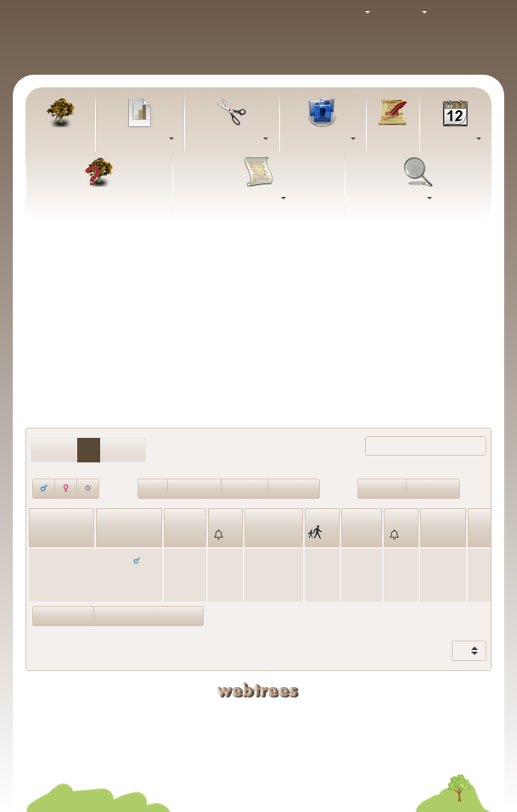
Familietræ (60, 139)
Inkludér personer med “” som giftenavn (258, 322)
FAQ (99, 199)
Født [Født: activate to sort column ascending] (178, 535)
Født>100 (382, 488)
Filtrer (410, 446)
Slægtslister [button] (319, 139)
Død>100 (244, 488)
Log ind (464, 13)
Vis (460, 651)
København (273, 560)
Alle (343, 294)
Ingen (310, 294)
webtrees (258, 690)
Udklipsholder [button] (228, 139)
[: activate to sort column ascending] (225, 527)
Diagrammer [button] (136, 139)
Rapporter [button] (255, 199)
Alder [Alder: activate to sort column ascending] (436, 535)
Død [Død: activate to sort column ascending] (355, 535)
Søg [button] (414, 199)
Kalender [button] (452, 139)
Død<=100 (294, 488)
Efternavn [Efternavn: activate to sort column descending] (122, 535)
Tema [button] (348, 13)
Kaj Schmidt (353, 716)
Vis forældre (63, 616)
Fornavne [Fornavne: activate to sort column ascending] (55, 535)
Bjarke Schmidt (353, 731)
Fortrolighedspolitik (258, 757)
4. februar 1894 (184, 575)
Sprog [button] (405, 13)
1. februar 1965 (361, 575)
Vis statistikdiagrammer (149, 616)
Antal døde (194, 488)
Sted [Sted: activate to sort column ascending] (258, 535)
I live (153, 488)
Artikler (393, 139)
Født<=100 (433, 488)
